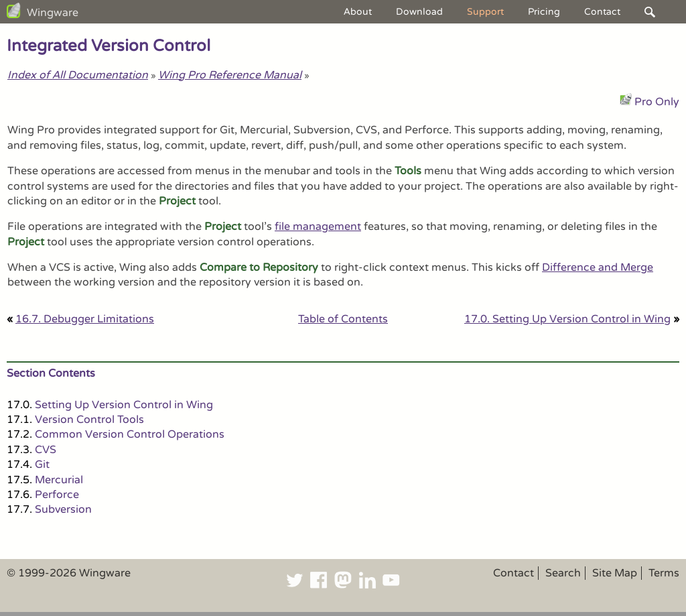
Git (42, 465)
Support (485, 12)
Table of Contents (343, 319)
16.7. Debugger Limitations (85, 319)
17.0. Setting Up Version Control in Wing (567, 319)
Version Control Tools (89, 420)
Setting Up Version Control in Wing (124, 405)
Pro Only (657, 102)
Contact (602, 12)
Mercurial (59, 480)
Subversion (63, 509)
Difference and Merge (598, 267)
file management (318, 227)
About (358, 12)
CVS (46, 450)
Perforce (57, 495)
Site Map (615, 573)
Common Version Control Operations (130, 434)
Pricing (544, 12)
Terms (664, 573)
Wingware (53, 13)
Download (419, 12)
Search (563, 573)
